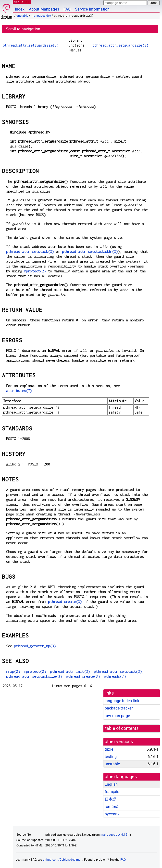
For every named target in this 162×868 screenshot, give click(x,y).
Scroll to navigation (23, 29)
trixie (109, 749)
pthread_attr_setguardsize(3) (31, 45)
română (112, 807)
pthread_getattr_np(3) (35, 646)
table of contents (122, 728)
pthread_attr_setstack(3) (30, 251)
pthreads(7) (115, 676)
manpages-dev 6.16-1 (115, 835)
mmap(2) (13, 671)
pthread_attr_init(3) (70, 671)
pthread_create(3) (65, 602)
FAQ (67, 9)
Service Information (92, 9)
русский (112, 814)
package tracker (119, 708)
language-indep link (122, 701)
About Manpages (44, 9)
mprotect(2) (35, 271)
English (111, 784)
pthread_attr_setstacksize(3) (34, 676)
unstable (22, 16)
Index (20, 9)
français (112, 792)
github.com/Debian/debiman (63, 860)
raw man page (117, 716)
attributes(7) (19, 391)
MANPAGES (22, 2)
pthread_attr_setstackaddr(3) (90, 251)
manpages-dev (41, 16)
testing (111, 757)
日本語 (111, 799)
